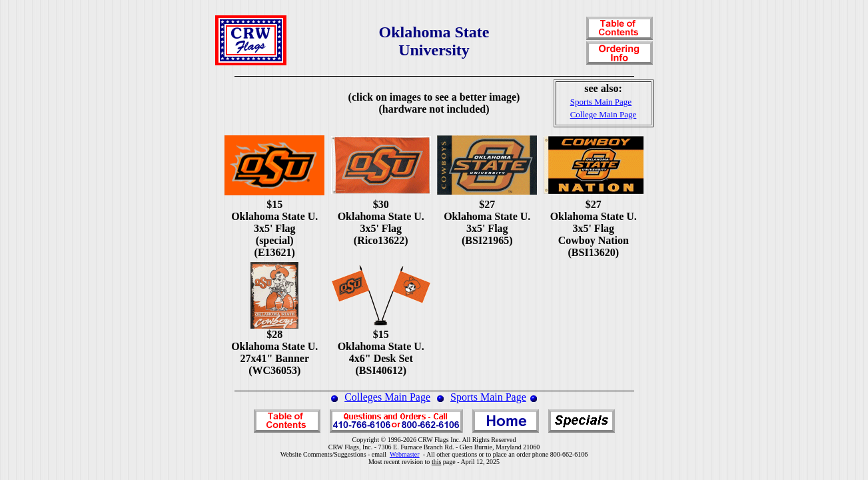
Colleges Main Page (387, 397)
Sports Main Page (488, 397)
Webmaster (405, 454)
